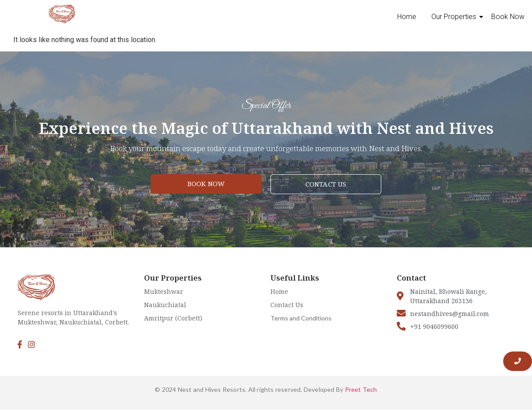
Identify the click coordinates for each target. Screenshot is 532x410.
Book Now (508, 17)
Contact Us (287, 305)
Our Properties (455, 17)
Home (407, 17)
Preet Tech (361, 389)
